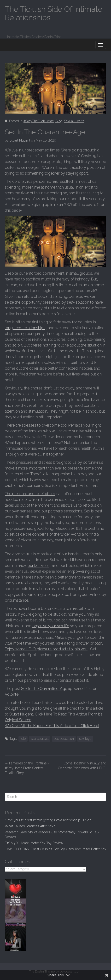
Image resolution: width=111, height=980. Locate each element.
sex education (64, 739)
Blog (59, 121)
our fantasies (38, 566)
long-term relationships (25, 328)
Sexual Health (74, 121)
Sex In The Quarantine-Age (44, 689)
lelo (23, 739)
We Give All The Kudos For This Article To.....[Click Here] (52, 726)
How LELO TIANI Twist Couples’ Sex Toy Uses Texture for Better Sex (55, 849)
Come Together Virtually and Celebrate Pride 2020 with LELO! (82, 768)
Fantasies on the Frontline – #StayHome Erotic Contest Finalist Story (27, 768)
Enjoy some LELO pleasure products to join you (46, 649)
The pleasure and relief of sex (30, 494)
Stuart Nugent (20, 140)
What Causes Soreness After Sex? (30, 826)
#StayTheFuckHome (39, 121)
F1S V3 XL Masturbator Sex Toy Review (34, 843)
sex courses (40, 739)
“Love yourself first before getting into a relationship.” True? (48, 820)
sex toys (85, 739)
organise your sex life (51, 626)
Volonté (12, 694)
